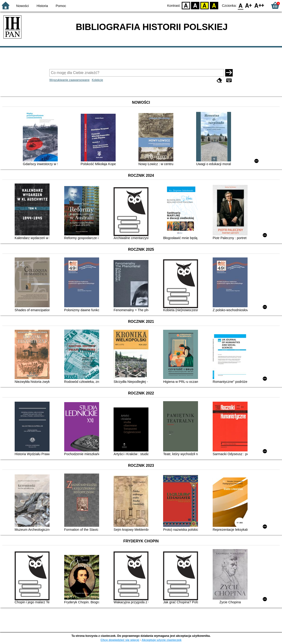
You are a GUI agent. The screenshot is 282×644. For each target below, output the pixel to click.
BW (195, 5)
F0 (240, 5)
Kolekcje (97, 80)
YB (205, 5)
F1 (249, 5)
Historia (42, 6)
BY (214, 5)
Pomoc (61, 6)
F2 (259, 5)
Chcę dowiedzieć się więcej (120, 640)
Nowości (23, 6)
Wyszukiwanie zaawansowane (69, 80)
